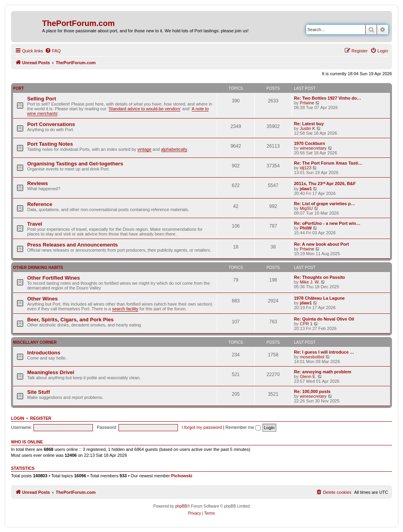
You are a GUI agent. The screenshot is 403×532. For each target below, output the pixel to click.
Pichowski (182, 476)
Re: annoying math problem (323, 372)
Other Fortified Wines (54, 278)
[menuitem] (53, 51)
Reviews (38, 183)
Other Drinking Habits (38, 268)
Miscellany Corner (35, 342)
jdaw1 (306, 189)
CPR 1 (306, 324)
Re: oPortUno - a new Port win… (327, 223)
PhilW (306, 228)
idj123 (306, 168)
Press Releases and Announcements (72, 245)
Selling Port (42, 99)
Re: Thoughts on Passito (320, 277)
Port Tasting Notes (50, 144)
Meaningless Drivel (51, 372)
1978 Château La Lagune (319, 298)
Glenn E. (308, 376)
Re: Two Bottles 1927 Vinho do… (328, 98)
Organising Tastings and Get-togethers (75, 164)
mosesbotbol (312, 357)
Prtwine (307, 103)
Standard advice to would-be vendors (144, 109)
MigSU (306, 208)
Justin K (308, 128)
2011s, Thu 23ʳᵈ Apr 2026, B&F (325, 184)
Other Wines (43, 299)
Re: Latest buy (309, 124)
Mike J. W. (310, 282)
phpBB (181, 506)
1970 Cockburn (310, 143)
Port (18, 88)
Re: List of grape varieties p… (324, 204)
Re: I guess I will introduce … (324, 352)
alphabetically (174, 149)
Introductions (44, 353)
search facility (125, 309)
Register (41, 418)
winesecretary (313, 148)
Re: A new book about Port (322, 244)
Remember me (243, 427)
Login (18, 418)
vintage (144, 149)
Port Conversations (51, 124)
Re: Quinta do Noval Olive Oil (324, 319)
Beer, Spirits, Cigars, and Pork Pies (70, 320)
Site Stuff (39, 392)
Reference (40, 204)
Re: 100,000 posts (312, 391)
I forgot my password (202, 427)
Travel (35, 224)
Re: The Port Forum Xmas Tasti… (328, 163)
